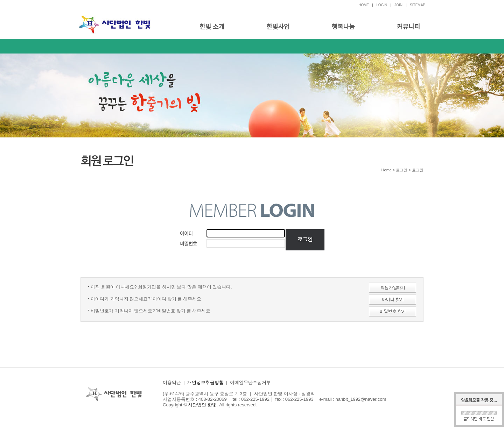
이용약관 (172, 382)
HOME (364, 5)
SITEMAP (418, 5)
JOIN (398, 5)
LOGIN (382, 5)
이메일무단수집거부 (250, 382)
